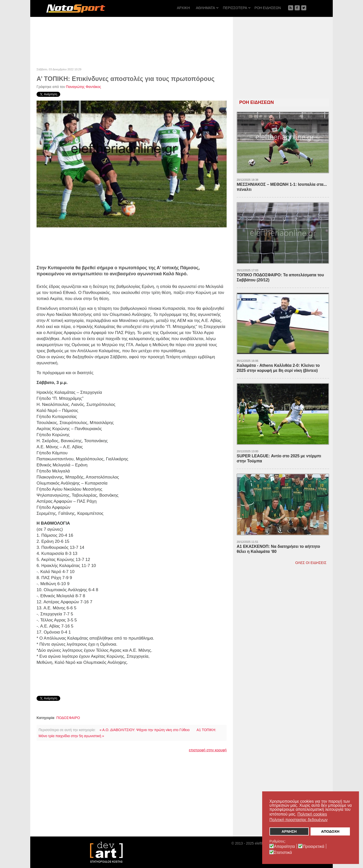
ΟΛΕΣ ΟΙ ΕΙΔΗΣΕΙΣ (311, 563)
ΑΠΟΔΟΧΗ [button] (330, 831)
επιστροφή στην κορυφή (208, 750)
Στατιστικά (283, 853)
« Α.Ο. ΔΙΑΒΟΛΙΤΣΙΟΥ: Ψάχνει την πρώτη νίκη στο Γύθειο (145, 730)
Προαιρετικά (314, 847)
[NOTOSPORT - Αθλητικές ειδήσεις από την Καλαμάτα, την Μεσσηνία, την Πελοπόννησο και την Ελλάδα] (76, 8)
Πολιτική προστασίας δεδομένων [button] (299, 820)
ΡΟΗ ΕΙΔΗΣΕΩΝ (256, 102)
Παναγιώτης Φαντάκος (84, 87)
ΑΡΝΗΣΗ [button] (289, 831)
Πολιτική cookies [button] (312, 814)
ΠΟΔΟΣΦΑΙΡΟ (68, 718)
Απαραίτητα (284, 847)
